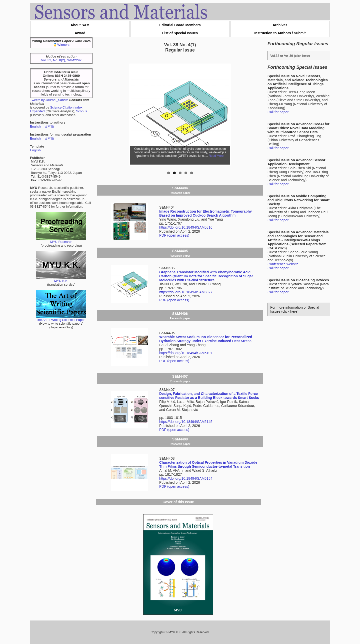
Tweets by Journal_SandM (49, 100)
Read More (216, 156)
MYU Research (61, 240)
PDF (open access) (174, 235)
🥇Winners (61, 45)
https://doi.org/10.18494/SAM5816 (186, 227)
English (35, 126)
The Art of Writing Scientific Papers (61, 318)
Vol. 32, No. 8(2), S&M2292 (61, 60)
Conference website (283, 264)
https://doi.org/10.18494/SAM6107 (186, 353)
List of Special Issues (180, 33)
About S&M (80, 25)
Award (80, 33)
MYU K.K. (61, 279)
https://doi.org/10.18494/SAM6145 (186, 422)
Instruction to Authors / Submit (280, 33)
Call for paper (278, 112)
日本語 (49, 126)
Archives (280, 25)
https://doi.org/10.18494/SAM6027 (186, 292)
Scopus (81, 111)
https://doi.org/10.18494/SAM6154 (186, 478)
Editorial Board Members (180, 25)
